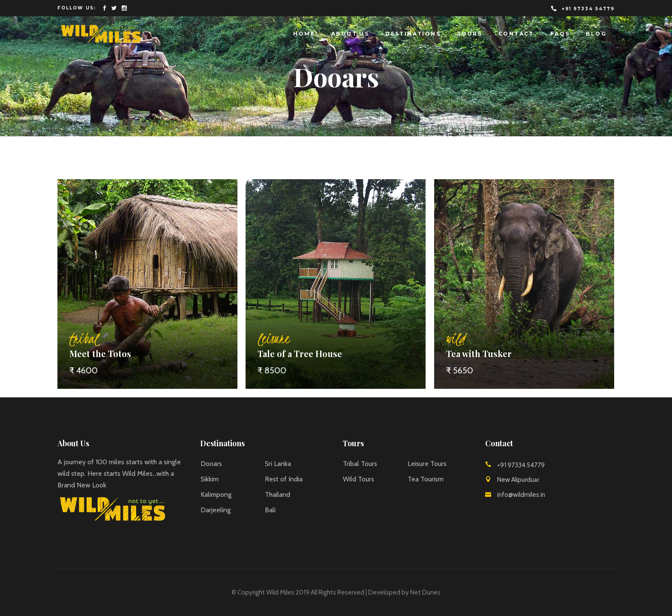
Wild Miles (280, 592)
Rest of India (284, 479)
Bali (270, 510)
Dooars (211, 464)
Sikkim (210, 479)
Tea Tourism (426, 479)
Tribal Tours (360, 464)
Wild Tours (358, 479)
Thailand (277, 494)
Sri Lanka (278, 464)
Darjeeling (216, 510)
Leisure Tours (427, 464)
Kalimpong (216, 494)
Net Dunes (425, 592)
